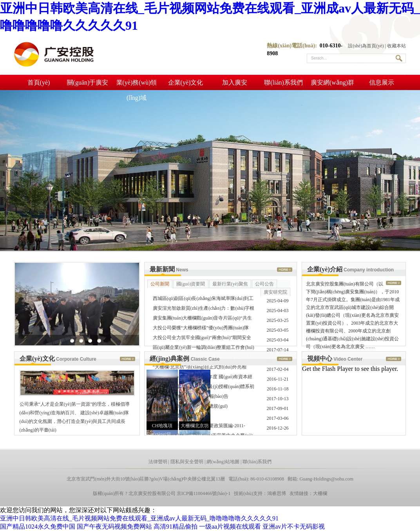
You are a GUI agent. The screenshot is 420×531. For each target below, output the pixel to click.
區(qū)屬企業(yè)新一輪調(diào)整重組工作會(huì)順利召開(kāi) (204, 349)
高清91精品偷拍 (176, 526)
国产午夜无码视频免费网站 (114, 526)
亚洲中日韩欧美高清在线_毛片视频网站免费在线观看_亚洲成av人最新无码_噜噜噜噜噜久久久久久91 (139, 518)
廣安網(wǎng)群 (332, 82)
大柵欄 (320, 493)
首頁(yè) (39, 82)
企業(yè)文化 (186, 82)
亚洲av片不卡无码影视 (294, 526)
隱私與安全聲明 (187, 462)
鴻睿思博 (277, 493)
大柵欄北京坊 (195, 426)
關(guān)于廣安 (88, 82)
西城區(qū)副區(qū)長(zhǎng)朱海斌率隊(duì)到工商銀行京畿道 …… (203, 300)
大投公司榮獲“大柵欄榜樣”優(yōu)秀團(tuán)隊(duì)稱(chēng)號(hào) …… (201, 329)
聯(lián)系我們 (283, 82)
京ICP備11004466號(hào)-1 (204, 493)
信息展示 (382, 82)
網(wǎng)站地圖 (223, 462)
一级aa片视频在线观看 (230, 526)
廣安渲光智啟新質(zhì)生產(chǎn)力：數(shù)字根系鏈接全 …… (204, 309)
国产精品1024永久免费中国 (38, 526)
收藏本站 (396, 46)
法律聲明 (158, 462)
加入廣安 (235, 82)
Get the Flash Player (328, 369)
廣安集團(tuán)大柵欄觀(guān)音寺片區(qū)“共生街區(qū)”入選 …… (202, 319)
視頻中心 (335, 359)
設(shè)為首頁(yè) (366, 46)
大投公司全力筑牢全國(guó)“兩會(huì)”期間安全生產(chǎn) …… (202, 339)
